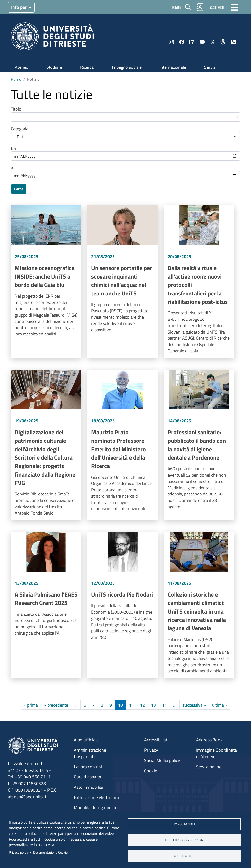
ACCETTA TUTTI (184, 856)
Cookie (151, 771)
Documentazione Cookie (50, 852)
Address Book (209, 740)
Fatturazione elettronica (96, 797)
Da (13, 148)
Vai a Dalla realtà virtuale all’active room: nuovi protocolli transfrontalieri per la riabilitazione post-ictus (199, 282)
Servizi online (209, 767)
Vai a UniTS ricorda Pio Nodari (123, 605)
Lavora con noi (88, 767)
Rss (233, 42)
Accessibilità (156, 740)
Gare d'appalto (88, 777)
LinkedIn (192, 42)
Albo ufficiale (86, 740)
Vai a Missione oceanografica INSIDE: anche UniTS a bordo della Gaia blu (46, 282)
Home (16, 79)
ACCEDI (217, 7)
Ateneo (22, 67)
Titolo (16, 109)
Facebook (182, 42)
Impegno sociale (127, 67)
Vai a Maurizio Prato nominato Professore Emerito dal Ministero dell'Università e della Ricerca (123, 445)
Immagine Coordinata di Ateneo (217, 753)
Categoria (20, 129)
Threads (223, 42)
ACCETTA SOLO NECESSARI (184, 840)
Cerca (19, 189)
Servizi (210, 67)
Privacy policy (19, 852)
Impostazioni (184, 824)
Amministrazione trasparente (90, 753)
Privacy (151, 750)
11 (131, 705)
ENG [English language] (176, 7)
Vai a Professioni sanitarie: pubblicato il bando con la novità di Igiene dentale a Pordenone (199, 445)
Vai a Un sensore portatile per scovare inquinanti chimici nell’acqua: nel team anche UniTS (123, 282)
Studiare (54, 67)
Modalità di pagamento (96, 808)
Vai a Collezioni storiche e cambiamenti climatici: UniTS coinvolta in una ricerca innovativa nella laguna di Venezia (199, 605)
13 (153, 705)
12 (142, 705)
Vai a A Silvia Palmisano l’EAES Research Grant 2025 (46, 605)
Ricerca (87, 67)
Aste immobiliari (89, 787)
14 (164, 705)
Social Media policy (162, 760)
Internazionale (173, 67)
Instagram (171, 42)
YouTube (202, 42)
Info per (19, 7)
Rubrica (200, 7)
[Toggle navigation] (235, 7)
